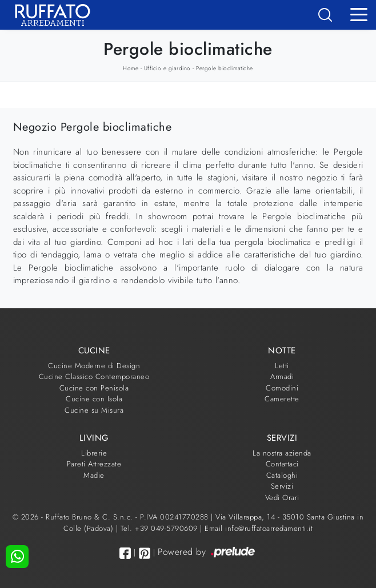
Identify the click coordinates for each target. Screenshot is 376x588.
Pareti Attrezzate (94, 464)
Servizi (282, 486)
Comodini (282, 388)
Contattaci (282, 464)
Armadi (282, 376)
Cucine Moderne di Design (94, 366)
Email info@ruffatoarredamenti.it (259, 528)
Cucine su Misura (94, 410)
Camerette (282, 399)
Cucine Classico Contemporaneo (94, 376)
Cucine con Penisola (94, 388)
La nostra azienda (282, 453)
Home (131, 68)
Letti (282, 366)
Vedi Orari (282, 498)
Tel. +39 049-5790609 (161, 528)
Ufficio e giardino (167, 68)
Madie (94, 475)
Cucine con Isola (94, 399)
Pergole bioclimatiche (225, 68)
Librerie (94, 453)
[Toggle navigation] (359, 14)
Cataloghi (282, 475)
